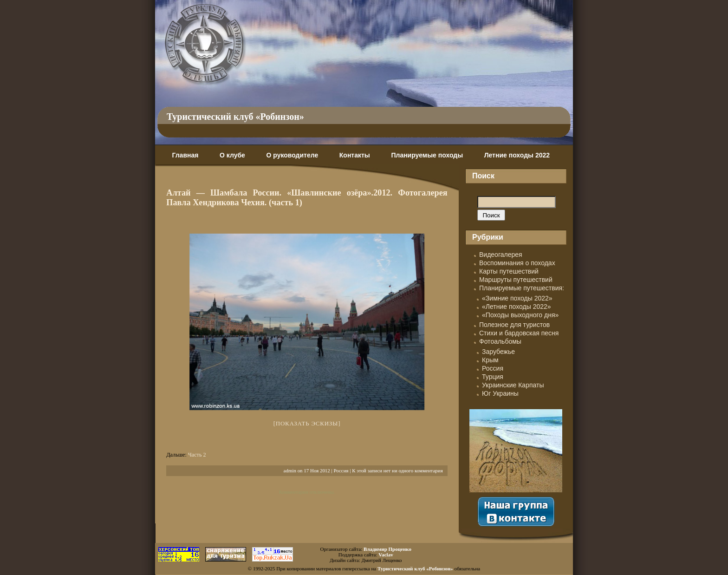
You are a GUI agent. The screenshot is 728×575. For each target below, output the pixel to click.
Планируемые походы (427, 155)
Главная (185, 155)
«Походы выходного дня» (520, 315)
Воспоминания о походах (517, 263)
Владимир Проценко (387, 549)
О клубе (232, 155)
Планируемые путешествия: (522, 288)
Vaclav (386, 555)
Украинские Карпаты (513, 385)
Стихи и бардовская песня (519, 333)
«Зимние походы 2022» (517, 298)
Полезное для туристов (514, 325)
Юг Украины (500, 393)
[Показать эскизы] (307, 423)
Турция (493, 377)
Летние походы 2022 (517, 155)
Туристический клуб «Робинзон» (235, 117)
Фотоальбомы (500, 341)
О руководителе (292, 155)
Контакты (355, 155)
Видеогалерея (501, 255)
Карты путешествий (509, 271)
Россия (341, 470)
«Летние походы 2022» (517, 307)
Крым (490, 360)
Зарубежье (498, 352)
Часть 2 (197, 455)
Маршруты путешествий (516, 280)
